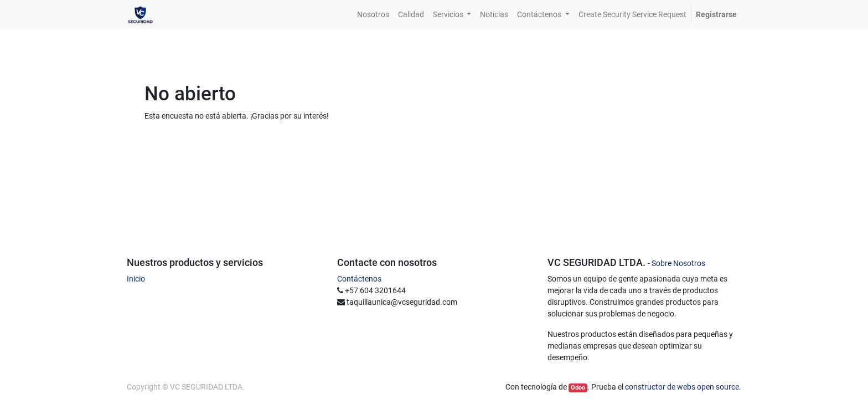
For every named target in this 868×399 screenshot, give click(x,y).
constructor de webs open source (682, 387)
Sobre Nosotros (678, 263)
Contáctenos (359, 279)
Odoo (578, 388)
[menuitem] (373, 15)
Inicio (136, 279)
